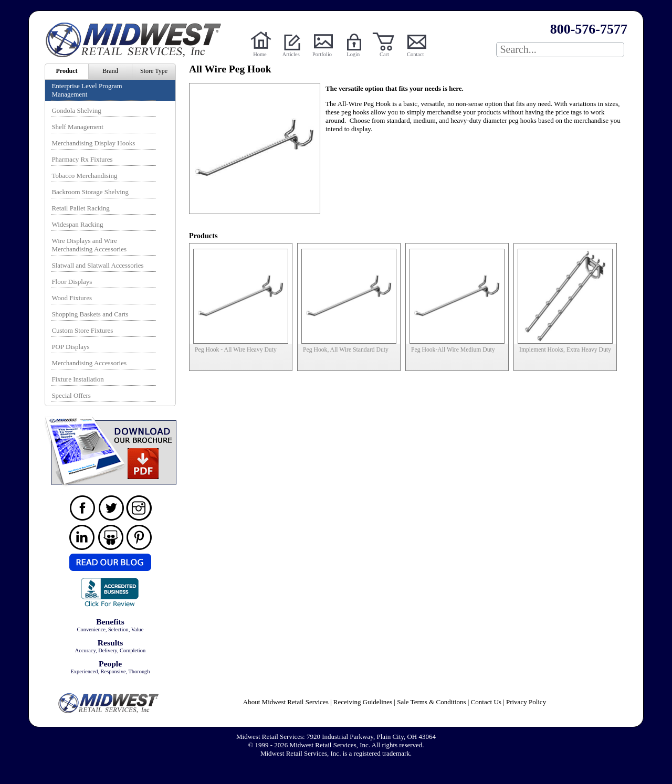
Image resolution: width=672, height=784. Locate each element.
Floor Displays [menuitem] (72, 282)
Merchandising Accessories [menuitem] (89, 363)
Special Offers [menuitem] (71, 395)
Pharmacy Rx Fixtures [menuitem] (82, 159)
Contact (415, 54)
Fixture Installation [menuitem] (77, 379)
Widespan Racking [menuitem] (77, 224)
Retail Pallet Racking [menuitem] (80, 208)
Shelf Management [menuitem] (77, 127)
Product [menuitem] (66, 71)
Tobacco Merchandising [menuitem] (84, 176)
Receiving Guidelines (363, 702)
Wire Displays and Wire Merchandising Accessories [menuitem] (89, 245)
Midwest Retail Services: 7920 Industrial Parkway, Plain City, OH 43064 (336, 737)
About (286, 702)
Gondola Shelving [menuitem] (76, 110)
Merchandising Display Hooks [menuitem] (93, 143)
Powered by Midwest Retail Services (137, 40)
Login (353, 54)
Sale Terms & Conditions (431, 702)
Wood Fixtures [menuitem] (72, 298)
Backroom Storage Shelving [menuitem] (90, 192)
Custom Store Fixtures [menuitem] (82, 330)
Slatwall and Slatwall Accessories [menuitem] (97, 265)
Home (260, 54)
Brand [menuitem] (110, 71)
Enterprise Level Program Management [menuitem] (87, 90)
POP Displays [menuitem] (70, 347)
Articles (291, 54)
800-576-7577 (589, 29)
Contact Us (486, 702)
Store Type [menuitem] (154, 71)
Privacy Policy (526, 702)
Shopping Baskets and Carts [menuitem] (90, 314)
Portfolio (322, 54)
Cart (384, 54)
